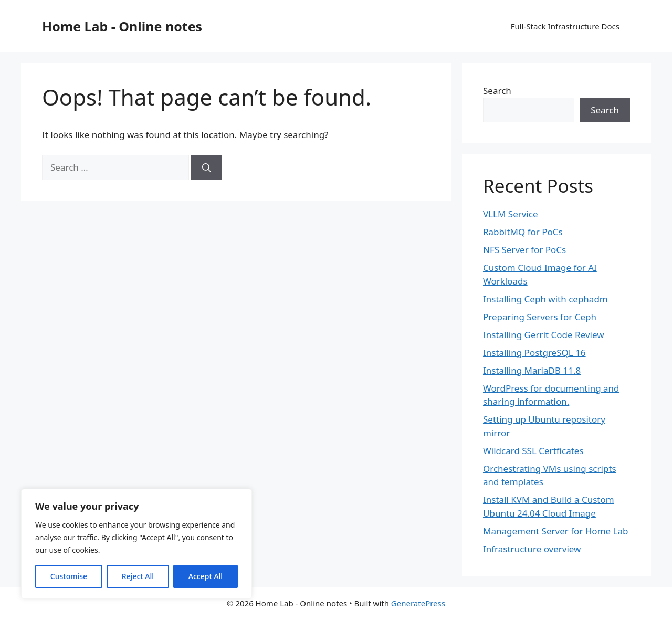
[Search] (207, 167)
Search (497, 91)
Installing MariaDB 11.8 (532, 370)
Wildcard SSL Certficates (533, 451)
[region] (136, 544)
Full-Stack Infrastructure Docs (565, 26)
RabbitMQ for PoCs (523, 232)
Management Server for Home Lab (555, 531)
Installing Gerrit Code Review (544, 335)
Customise (69, 576)
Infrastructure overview (532, 549)
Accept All (206, 576)
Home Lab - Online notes (122, 26)
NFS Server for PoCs (524, 250)
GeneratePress (418, 603)
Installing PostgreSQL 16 (534, 353)
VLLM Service (511, 214)
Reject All (138, 576)
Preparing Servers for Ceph (540, 317)
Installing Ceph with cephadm (545, 299)
